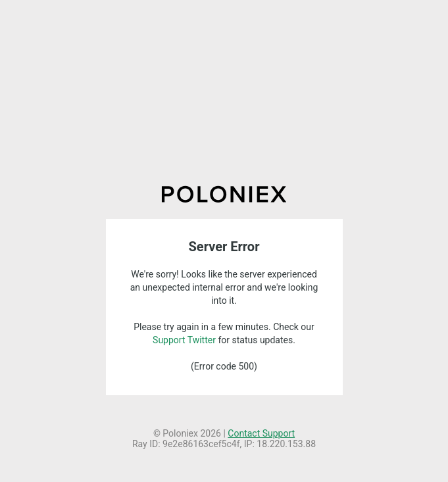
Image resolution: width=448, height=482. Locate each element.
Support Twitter (184, 340)
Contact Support (261, 433)
